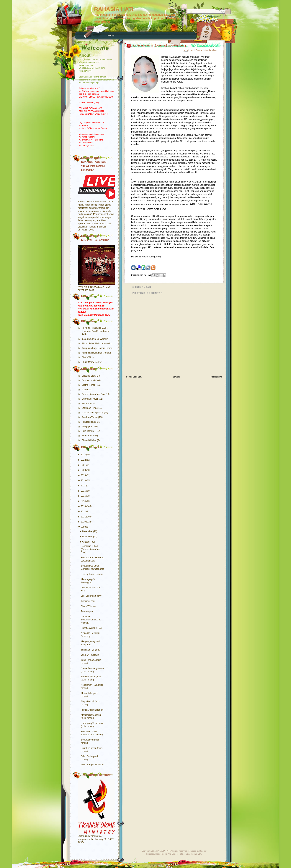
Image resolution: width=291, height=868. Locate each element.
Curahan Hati (89, 380)
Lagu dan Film (89, 408)
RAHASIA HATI (114, 9)
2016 (83, 491)
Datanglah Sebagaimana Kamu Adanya (91, 620)
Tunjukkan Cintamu (90, 650)
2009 (83, 527)
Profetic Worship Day (91, 628)
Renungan (87, 436)
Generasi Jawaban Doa (94, 394)
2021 (83, 465)
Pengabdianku (89, 422)
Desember (87, 531)
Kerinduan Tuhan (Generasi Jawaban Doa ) (91, 549)
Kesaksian (87, 404)
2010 (83, 522)
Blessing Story (89, 376)
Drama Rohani (89, 385)
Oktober (86, 542)
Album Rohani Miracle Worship (97, 343)
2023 (83, 455)
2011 (83, 517)
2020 (83, 470)
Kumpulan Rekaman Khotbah (96, 353)
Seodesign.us (162, 866)
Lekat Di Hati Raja (90, 655)
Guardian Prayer (90, 399)
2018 (83, 480)
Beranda (176, 377)
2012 (83, 512)
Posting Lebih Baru (134, 377)
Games (86, 390)
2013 (83, 506)
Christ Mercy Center (92, 362)
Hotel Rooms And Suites (166, 854)
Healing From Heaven (92, 574)
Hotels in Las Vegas (188, 854)
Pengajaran (88, 427)
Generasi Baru (88, 601)
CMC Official (88, 357)
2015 (83, 496)
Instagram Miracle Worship (95, 339)
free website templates (149, 866)
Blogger (203, 851)
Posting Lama (216, 377)
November (87, 537)
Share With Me (89, 440)
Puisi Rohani (88, 431)
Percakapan (87, 611)
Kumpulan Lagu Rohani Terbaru (97, 348)
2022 (83, 460)
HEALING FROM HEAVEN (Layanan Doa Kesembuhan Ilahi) (95, 331)
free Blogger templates (134, 866)
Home (111, 36)
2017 (83, 486)
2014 (83, 501)
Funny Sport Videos (173, 866)
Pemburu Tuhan (90, 417)
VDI (200, 854)
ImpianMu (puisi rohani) (93, 710)
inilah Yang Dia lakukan (92, 765)
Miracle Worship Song (93, 413)
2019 (83, 475)
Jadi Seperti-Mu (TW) (91, 596)
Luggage (150, 854)
